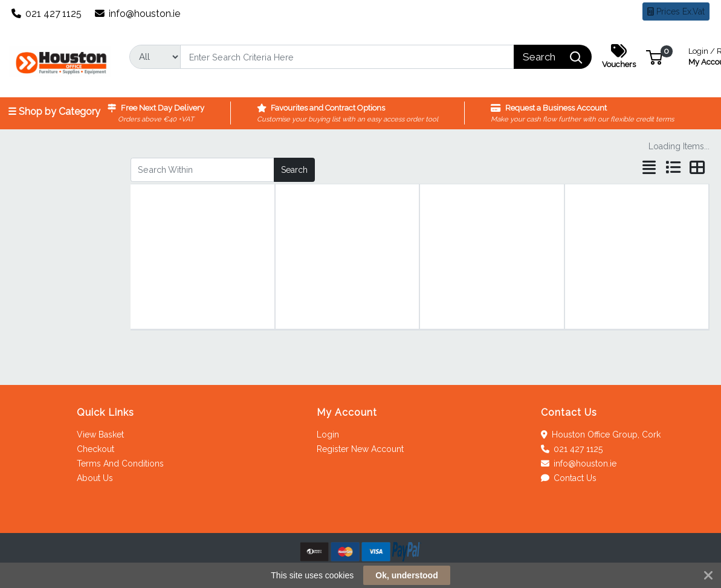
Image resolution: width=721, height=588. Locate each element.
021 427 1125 (47, 14)
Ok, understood (406, 575)
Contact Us (569, 478)
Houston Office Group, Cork (601, 435)
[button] (654, 57)
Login (328, 435)
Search (294, 170)
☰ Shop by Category (54, 111)
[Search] (348, 57)
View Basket (100, 435)
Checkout (95, 449)
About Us (95, 478)
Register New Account (360, 449)
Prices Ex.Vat (676, 11)
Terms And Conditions (120, 464)
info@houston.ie (138, 14)
